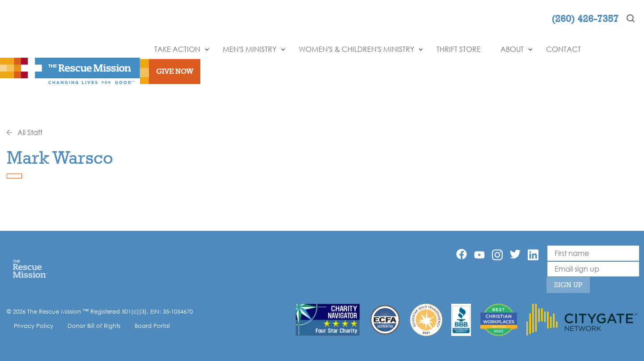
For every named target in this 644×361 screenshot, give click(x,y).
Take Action (177, 49)
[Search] (631, 18)
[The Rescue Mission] (70, 70)
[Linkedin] (533, 255)
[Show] (207, 50)
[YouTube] (479, 254)
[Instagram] (497, 255)
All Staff (25, 132)
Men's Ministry (250, 49)
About (512, 49)
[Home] (30, 268)
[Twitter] (515, 254)
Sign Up (568, 285)
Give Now (175, 71)
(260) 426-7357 (585, 18)
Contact (563, 49)
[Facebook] (462, 254)
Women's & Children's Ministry (356, 49)
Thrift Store (459, 49)
